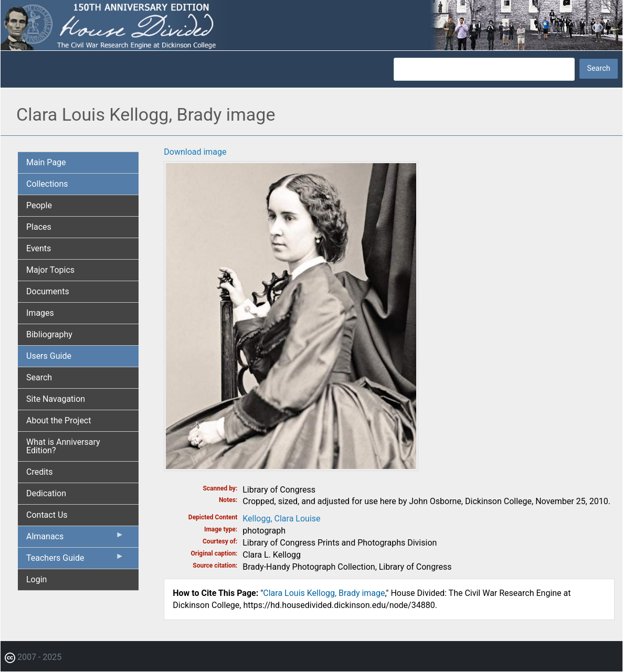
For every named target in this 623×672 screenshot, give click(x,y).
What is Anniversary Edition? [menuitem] (63, 446)
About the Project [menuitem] (59, 420)
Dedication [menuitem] (46, 493)
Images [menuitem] (40, 313)
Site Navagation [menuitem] (56, 399)
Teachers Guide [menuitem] (75, 560)
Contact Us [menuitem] (47, 515)
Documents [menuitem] (48, 291)
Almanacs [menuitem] (75, 539)
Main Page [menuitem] (46, 162)
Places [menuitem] (39, 227)
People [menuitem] (39, 205)
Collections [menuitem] (47, 184)
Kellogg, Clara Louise (281, 519)
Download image (195, 152)
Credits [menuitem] (40, 472)
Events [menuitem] (39, 248)
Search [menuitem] (39, 377)
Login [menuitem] (36, 579)
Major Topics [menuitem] (50, 270)
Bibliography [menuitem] (49, 334)
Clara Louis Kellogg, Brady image (324, 593)
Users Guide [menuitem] (49, 356)
